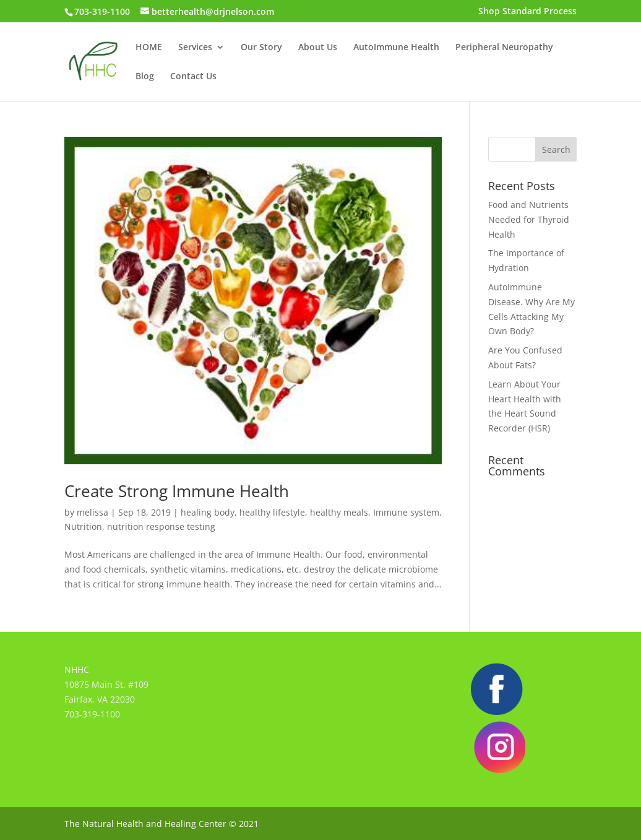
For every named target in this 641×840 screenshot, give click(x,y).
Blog (145, 77)
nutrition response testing (161, 526)
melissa (92, 512)
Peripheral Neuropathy (504, 48)
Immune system (406, 512)
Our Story (261, 48)
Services (195, 48)
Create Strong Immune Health (177, 491)
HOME (149, 48)
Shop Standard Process (527, 12)
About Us (318, 48)
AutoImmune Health (396, 48)
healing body (208, 512)
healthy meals (339, 512)
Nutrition (83, 526)
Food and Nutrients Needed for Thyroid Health (529, 219)
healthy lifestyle (272, 512)
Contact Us (193, 77)
